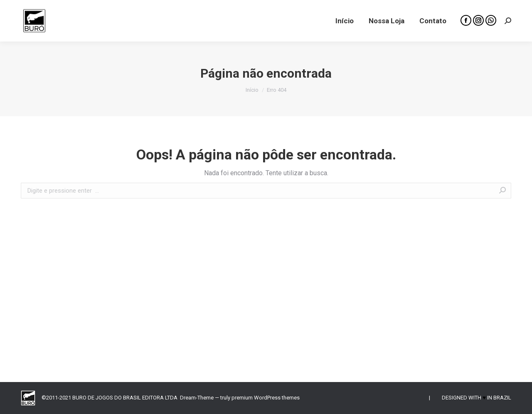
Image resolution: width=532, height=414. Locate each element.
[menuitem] (345, 21)
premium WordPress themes (266, 398)
